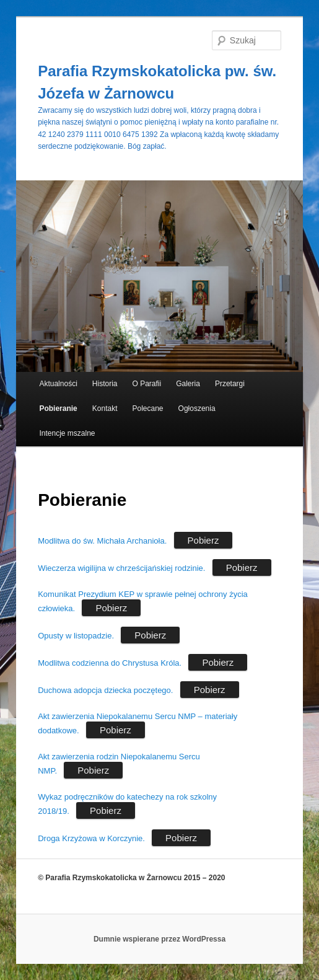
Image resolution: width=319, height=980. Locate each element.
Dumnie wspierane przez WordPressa (159, 939)
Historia (105, 384)
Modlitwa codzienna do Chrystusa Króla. (110, 663)
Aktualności (58, 384)
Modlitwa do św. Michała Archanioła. (102, 541)
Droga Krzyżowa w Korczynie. (91, 838)
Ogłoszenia (197, 408)
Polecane (148, 408)
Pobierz (203, 540)
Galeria (188, 384)
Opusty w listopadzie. (76, 636)
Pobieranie (58, 408)
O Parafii (147, 384)
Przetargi (230, 384)
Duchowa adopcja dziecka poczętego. (105, 690)
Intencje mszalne (67, 433)
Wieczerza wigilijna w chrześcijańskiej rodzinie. (121, 568)
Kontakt (105, 408)
